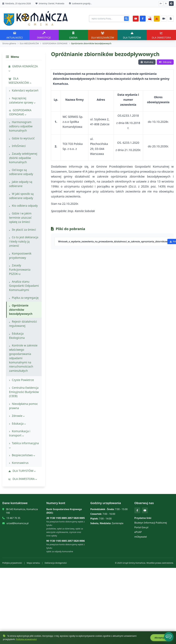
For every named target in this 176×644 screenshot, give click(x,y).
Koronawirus (19, 463)
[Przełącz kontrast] (171, 4)
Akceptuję (162, 638)
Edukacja (17, 424)
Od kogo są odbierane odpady (21, 172)
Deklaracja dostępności (56, 563)
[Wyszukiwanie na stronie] (108, 19)
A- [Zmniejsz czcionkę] (166, 3)
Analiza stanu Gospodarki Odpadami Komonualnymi (24, 286)
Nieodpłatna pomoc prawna (23, 406)
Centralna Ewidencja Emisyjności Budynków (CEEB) (24, 392)
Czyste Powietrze (21, 380)
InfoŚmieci (17, 146)
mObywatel (141, 537)
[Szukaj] (126, 19)
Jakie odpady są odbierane (21, 184)
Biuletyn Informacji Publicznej (151, 523)
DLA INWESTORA (23, 479)
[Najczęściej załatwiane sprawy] (164, 19)
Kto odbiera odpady (23, 206)
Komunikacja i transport (20, 433)
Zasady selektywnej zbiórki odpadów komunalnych (23, 158)
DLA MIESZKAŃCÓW (29, 43)
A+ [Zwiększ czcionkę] (161, 3)
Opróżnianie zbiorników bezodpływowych (21, 310)
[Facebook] (143, 19)
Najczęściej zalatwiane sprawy (22, 100)
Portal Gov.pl (141, 527)
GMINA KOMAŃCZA (23, 68)
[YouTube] (136, 19)
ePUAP (138, 532)
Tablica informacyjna (24, 445)
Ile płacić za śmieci (22, 230)
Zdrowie (17, 416)
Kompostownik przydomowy (20, 256)
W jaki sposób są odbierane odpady (21, 196)
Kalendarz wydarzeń (24, 90)
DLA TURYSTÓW (22, 471)
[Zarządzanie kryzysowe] (157, 19)
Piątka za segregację (24, 298)
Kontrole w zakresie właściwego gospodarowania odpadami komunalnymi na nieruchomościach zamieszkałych (23, 358)
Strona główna (9, 43)
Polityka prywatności (12, 563)
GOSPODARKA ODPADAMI (55, 43)
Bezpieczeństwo (22, 455)
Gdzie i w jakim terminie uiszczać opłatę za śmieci (20, 218)
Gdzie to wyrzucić (22, 138)
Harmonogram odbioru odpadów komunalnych (21, 126)
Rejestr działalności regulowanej (23, 324)
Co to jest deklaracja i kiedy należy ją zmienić (24, 241)
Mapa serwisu (33, 563)
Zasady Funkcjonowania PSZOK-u (20, 270)
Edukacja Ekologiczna (17, 336)
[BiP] (150, 19)
